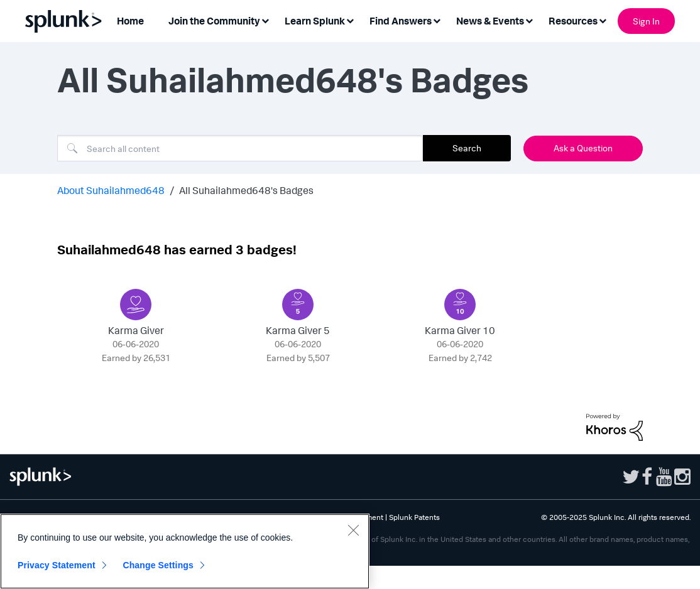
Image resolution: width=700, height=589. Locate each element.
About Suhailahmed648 (111, 190)
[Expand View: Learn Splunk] (350, 20)
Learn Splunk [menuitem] (315, 21)
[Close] (353, 530)
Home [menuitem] (130, 21)
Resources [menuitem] (573, 21)
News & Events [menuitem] (490, 21)
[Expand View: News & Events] (529, 20)
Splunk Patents (414, 517)
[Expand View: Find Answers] (437, 20)
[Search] (240, 148)
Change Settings (158, 565)
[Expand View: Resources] (603, 20)
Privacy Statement (57, 565)
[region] (185, 551)
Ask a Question (583, 148)
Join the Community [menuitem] (214, 21)
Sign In (646, 21)
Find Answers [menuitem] (401, 21)
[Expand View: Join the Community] (265, 20)
